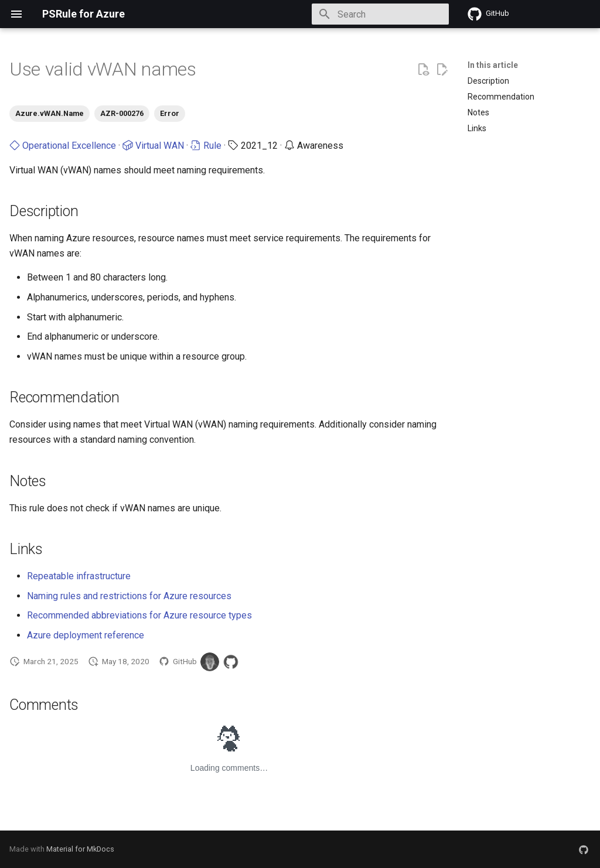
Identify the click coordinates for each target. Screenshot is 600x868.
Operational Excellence (63, 146)
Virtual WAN (153, 146)
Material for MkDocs (80, 849)
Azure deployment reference (86, 635)
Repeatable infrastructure (79, 576)
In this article (493, 65)
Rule (206, 146)
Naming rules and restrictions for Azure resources (129, 596)
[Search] (380, 14)
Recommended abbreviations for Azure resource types (139, 615)
